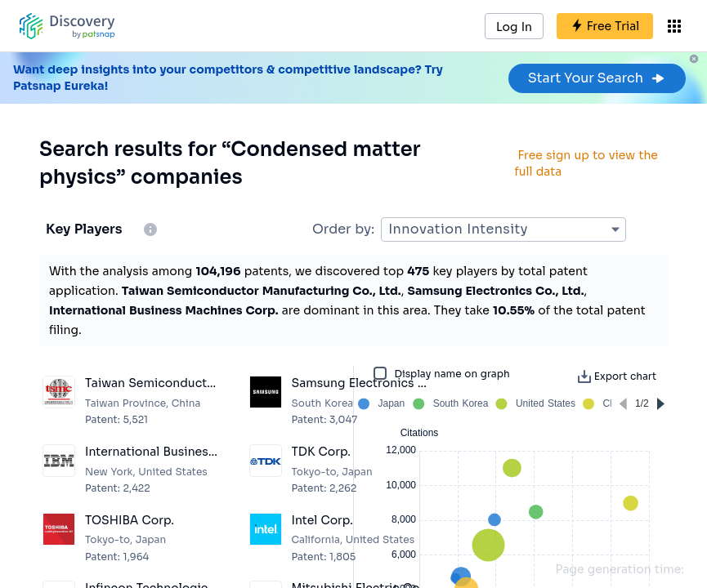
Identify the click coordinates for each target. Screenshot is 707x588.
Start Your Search (597, 78)
